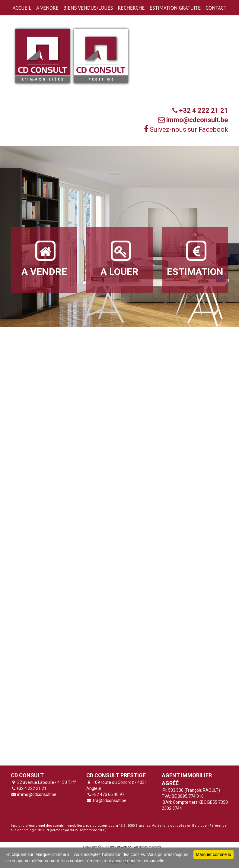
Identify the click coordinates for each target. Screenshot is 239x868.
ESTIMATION (195, 258)
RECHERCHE (131, 8)
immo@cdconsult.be (36, 794)
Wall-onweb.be (121, 847)
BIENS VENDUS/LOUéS (88, 8)
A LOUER (119, 258)
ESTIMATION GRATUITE (175, 8)
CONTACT (216, 8)
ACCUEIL (22, 8)
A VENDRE (47, 8)
